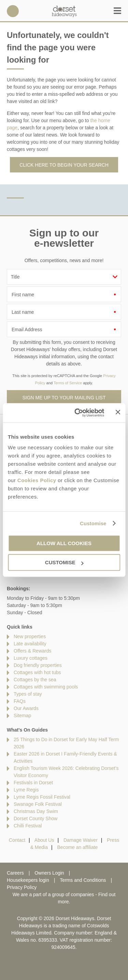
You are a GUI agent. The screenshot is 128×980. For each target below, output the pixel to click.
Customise (93, 523)
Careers (15, 873)
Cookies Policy (37, 480)
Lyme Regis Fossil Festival (42, 797)
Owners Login (49, 873)
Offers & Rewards (32, 651)
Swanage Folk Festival (38, 804)
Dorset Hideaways (64, 11)
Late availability (30, 644)
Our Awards (26, 708)
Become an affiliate (78, 847)
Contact (17, 840)
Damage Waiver (81, 840)
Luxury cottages (31, 658)
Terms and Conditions (83, 880)
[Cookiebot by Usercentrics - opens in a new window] (77, 413)
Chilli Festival (28, 826)
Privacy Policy (22, 887)
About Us (44, 840)
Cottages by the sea (35, 680)
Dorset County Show (35, 818)
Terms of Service (68, 383)
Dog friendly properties (38, 665)
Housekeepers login (28, 880)
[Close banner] (118, 412)
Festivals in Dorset (33, 783)
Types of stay (28, 694)
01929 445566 (13, 11)
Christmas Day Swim (36, 811)
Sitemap (22, 715)
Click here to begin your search (64, 165)
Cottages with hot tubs (37, 672)
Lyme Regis (26, 790)
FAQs (20, 701)
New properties (30, 636)
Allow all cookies (64, 543)
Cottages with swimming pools (46, 687)
